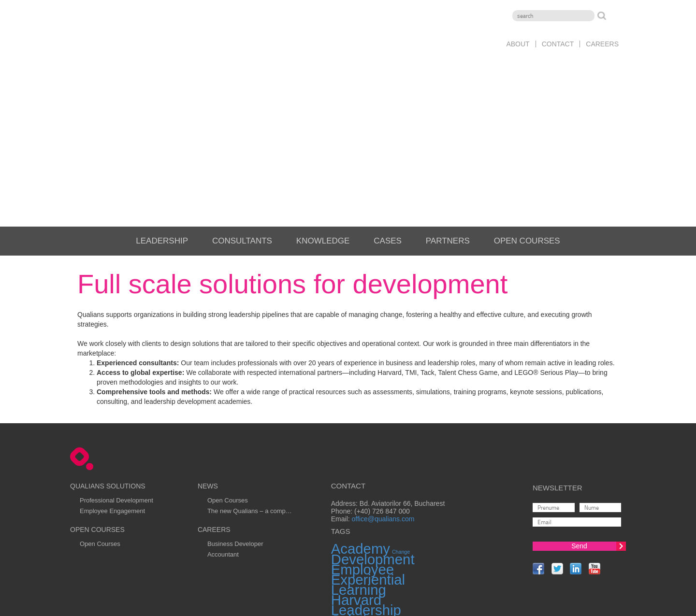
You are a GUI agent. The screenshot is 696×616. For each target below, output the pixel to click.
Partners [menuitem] (448, 117)
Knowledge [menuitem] (323, 117)
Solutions (360, 496)
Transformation (433, 510)
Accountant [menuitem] (223, 430)
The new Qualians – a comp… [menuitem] (250, 387)
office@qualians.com (383, 395)
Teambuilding (373, 507)
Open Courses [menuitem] (527, 117)
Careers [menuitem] (602, 44)
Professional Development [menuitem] (116, 376)
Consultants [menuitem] (242, 117)
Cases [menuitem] (388, 117)
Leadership (366, 486)
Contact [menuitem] (558, 44)
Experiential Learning (368, 461)
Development (373, 436)
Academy (361, 425)
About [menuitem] (518, 44)
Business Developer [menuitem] (235, 420)
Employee (362, 446)
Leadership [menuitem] (162, 117)
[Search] (553, 16)
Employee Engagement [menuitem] (112, 387)
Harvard (356, 476)
